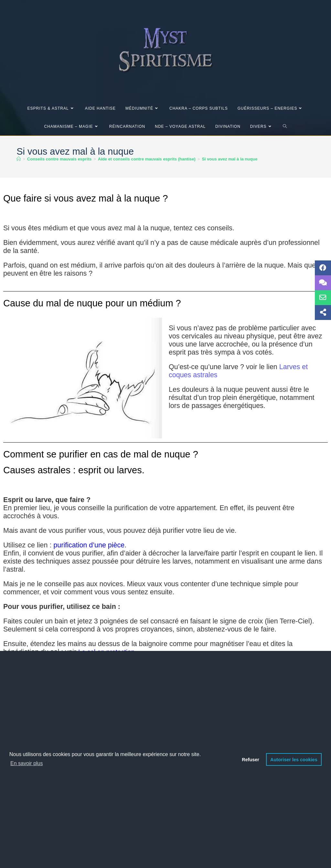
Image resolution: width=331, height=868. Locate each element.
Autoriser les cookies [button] (294, 760)
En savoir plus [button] (27, 763)
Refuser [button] (251, 760)
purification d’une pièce (89, 545)
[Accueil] (19, 159)
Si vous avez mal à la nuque (230, 159)
